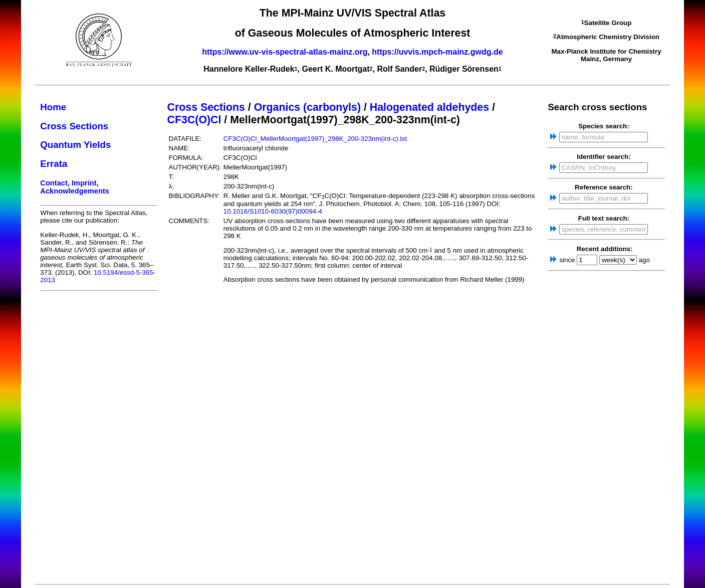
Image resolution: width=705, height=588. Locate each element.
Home (53, 107)
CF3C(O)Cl (194, 120)
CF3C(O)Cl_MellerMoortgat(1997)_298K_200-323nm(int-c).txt (315, 139)
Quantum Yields (75, 145)
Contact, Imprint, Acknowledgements (75, 187)
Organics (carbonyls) (307, 107)
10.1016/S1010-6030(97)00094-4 (273, 211)
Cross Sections (74, 126)
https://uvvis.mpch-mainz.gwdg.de (437, 52)
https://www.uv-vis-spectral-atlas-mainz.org (285, 52)
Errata (54, 164)
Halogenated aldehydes (429, 107)
